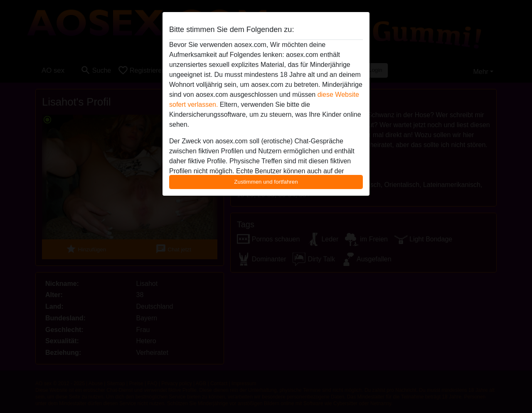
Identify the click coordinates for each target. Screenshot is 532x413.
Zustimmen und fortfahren (266, 182)
